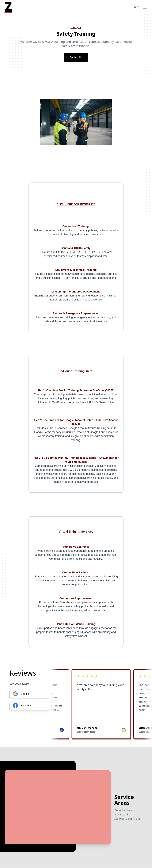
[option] (76, 122)
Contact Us (76, 57)
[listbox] (76, 122)
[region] (76, 122)
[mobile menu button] (145, 7)
